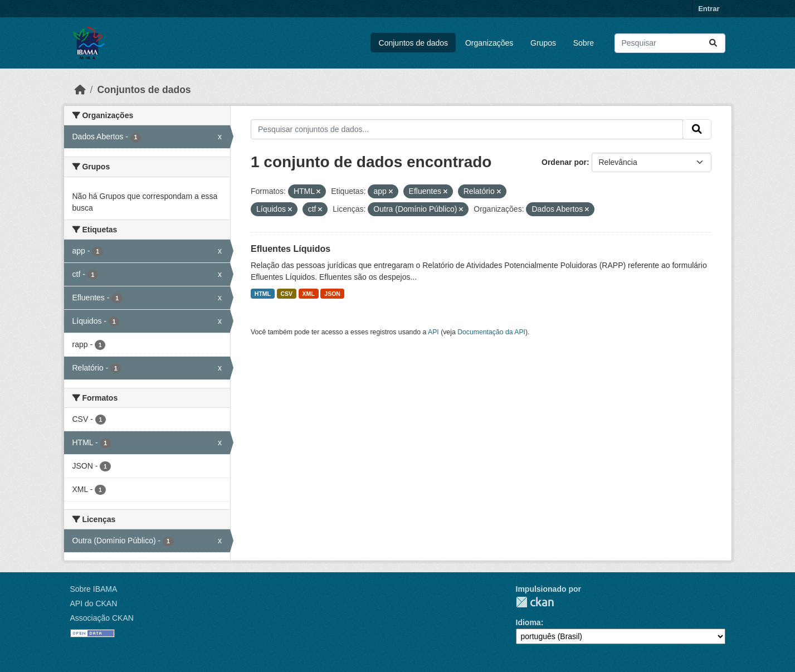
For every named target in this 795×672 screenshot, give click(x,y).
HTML (263, 294)
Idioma (528, 622)
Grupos (543, 43)
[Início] (80, 90)
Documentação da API (491, 332)
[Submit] (713, 43)
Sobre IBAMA (94, 589)
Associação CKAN (102, 618)
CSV (287, 294)
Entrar (709, 9)
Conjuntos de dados (414, 43)
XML (309, 294)
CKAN (535, 602)
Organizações (489, 43)
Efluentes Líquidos (291, 249)
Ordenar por (564, 162)
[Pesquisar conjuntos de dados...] (670, 43)
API (433, 332)
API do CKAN (94, 603)
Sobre (584, 43)
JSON (332, 294)
